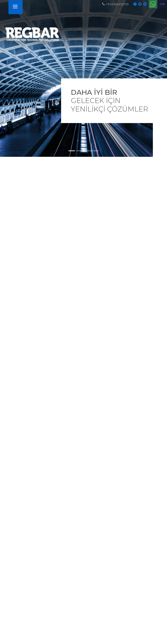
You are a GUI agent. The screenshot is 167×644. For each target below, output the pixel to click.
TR (163, 4)
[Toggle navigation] (15, 7)
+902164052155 (115, 4)
